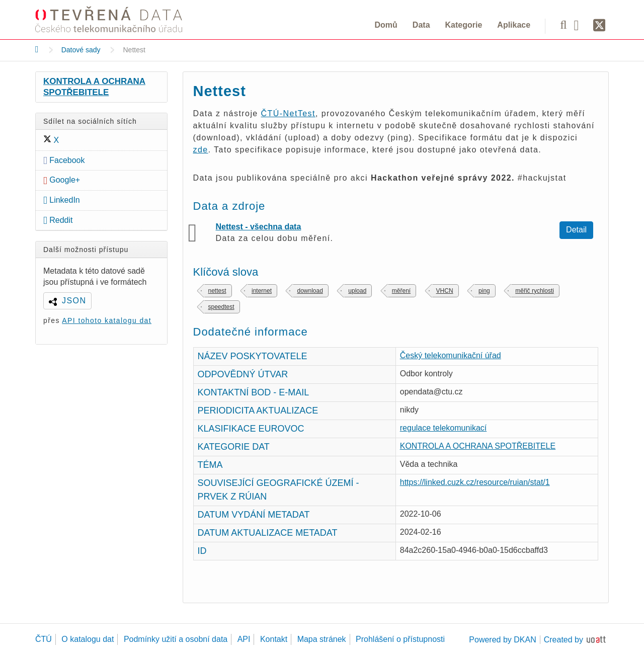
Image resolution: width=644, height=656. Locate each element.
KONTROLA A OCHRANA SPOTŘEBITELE (94, 87)
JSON (74, 301)
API (244, 639)
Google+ (62, 180)
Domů (386, 25)
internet (262, 291)
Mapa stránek (322, 639)
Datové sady (81, 50)
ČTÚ (44, 639)
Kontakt (274, 639)
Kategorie (464, 25)
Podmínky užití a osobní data (176, 639)
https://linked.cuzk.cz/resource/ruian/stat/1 (475, 482)
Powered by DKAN (502, 640)
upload (357, 291)
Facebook (64, 160)
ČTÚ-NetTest (288, 113)
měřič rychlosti (535, 291)
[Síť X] (599, 26)
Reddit (58, 220)
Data (421, 25)
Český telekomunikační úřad (451, 355)
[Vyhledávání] (563, 25)
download (310, 291)
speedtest (221, 307)
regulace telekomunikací (444, 428)
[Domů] (37, 49)
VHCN (445, 291)
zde (201, 150)
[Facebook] (580, 25)
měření (401, 291)
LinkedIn (62, 200)
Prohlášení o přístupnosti (400, 639)
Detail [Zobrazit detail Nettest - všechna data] (576, 230)
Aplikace (514, 25)
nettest (217, 291)
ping (484, 291)
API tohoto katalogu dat (107, 320)
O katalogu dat (88, 639)
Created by (563, 640)
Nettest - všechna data (259, 227)
